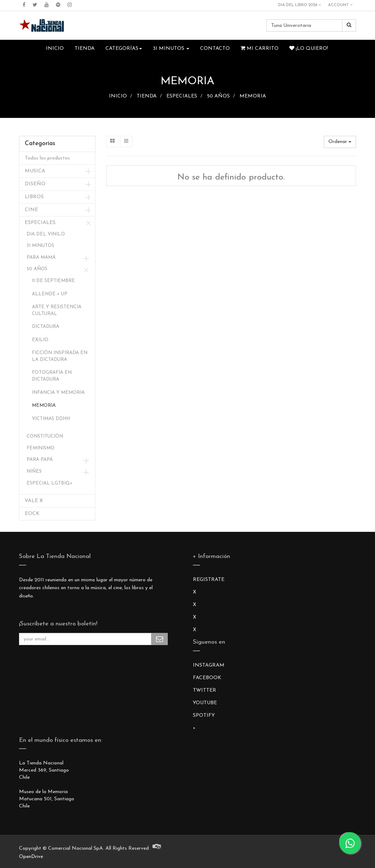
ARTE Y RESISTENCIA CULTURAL (57, 310)
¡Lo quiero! (309, 48)
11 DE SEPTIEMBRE (53, 281)
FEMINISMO (41, 448)
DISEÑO (35, 184)
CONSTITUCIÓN (45, 436)
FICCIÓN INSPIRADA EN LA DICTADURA (60, 356)
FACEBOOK (207, 678)
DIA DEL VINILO (46, 234)
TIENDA (147, 96)
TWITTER (205, 690)
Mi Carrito (260, 48)
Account (340, 5)
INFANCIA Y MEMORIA (58, 393)
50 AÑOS (218, 96)
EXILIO (40, 340)
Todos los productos (47, 158)
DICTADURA (46, 327)
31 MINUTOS (40, 246)
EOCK (32, 514)
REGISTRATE (209, 580)
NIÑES (34, 471)
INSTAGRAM (209, 665)
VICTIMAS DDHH (51, 419)
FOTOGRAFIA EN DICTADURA (52, 376)
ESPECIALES (182, 96)
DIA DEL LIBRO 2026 (300, 5)
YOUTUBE (205, 703)
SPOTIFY (204, 716)
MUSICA (35, 171)
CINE (31, 210)
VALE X (34, 501)
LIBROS (34, 197)
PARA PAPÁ (40, 460)
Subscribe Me (160, 639)
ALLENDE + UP (50, 294)
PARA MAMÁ (41, 257)
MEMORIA (253, 96)
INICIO (118, 96)
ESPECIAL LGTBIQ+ (49, 483)
